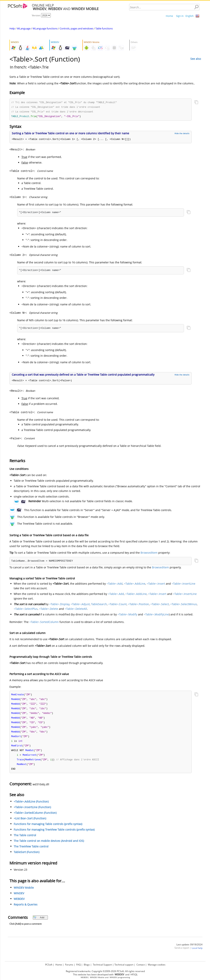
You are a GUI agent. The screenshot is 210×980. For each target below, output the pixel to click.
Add (39, 921)
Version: (36, 15)
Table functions (104, 28)
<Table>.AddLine (135, 584)
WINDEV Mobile (24, 892)
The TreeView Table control (31, 850)
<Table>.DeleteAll (76, 610)
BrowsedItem (149, 553)
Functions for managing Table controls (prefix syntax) (48, 828)
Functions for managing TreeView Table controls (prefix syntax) (54, 834)
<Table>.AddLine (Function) (31, 806)
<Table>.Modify (127, 615)
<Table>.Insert (156, 584)
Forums (69, 965)
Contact (141, 965)
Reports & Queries (26, 908)
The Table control (25, 839)
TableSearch (99, 605)
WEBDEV (19, 903)
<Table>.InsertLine (183, 584)
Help (12, 28)
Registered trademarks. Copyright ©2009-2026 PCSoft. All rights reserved (105, 971)
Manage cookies (157, 965)
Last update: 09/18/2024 (189, 949)
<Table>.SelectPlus (26, 610)
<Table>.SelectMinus (184, 605)
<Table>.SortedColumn (44, 623)
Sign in (180, 16)
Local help (197, 952)
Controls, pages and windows (76, 28)
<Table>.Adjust (80, 605)
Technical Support (102, 965)
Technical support (124, 965)
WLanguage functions (45, 28)
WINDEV (19, 897)
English (190, 16)
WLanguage (24, 28)
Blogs (87, 965)
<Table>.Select (160, 605)
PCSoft (49, 965)
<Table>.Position (138, 605)
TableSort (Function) (27, 856)
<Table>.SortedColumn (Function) (35, 817)
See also (196, 59)
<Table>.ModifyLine (156, 615)
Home (169, 16)
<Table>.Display (59, 605)
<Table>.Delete (49, 610)
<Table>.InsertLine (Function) (32, 811)
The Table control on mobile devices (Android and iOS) (49, 845)
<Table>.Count (117, 605)
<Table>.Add (115, 584)
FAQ (78, 965)
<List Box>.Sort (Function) (30, 822)
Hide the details (182, 134)
